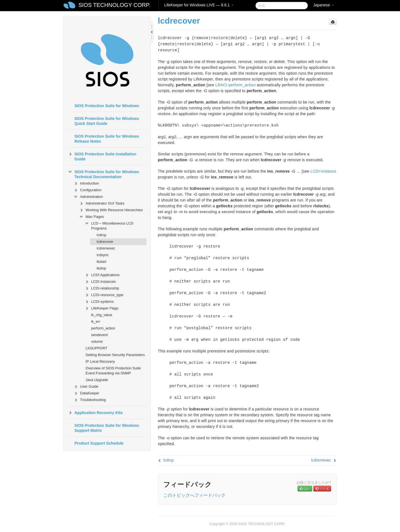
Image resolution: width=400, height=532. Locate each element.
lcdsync (103, 255)
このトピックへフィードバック (194, 495)
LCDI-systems (99, 302)
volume (97, 341)
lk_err (96, 322)
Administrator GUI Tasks (102, 203)
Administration (88, 197)
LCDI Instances (100, 282)
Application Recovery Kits (95, 413)
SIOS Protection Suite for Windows (107, 106)
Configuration (87, 190)
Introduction (86, 183)
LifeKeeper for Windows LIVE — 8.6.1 (199, 5)
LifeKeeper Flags (101, 308)
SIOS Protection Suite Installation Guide (102, 156)
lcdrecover (105, 242)
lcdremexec (106, 248)
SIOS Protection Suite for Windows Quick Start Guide (107, 121)
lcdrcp (102, 235)
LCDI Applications (102, 275)
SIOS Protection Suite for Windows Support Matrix (107, 428)
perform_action (103, 328)
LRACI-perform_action (235, 85)
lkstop (101, 268)
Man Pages (91, 217)
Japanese (323, 5)
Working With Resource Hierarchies (111, 210)
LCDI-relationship (102, 288)
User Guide (86, 387)
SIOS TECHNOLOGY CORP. (114, 5)
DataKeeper (86, 393)
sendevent (99, 335)
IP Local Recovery (100, 361)
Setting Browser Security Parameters (115, 355)
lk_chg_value (102, 315)
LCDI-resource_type (104, 295)
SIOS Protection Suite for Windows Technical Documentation (103, 174)
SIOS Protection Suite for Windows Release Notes (107, 139)
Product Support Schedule (99, 443)
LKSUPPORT (97, 348)
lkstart (102, 262)
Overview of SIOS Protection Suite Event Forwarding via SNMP (113, 371)
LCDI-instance (323, 171)
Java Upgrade (97, 380)
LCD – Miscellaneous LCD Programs (109, 225)
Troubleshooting (90, 400)
